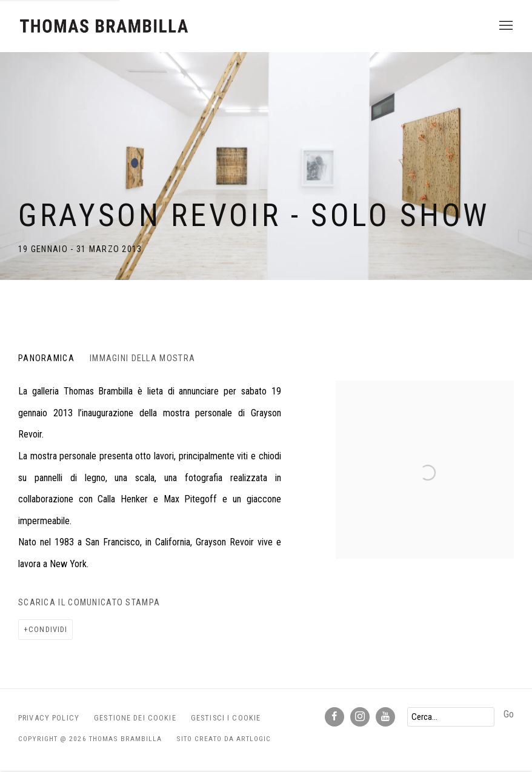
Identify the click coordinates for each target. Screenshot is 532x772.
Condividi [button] (48, 629)
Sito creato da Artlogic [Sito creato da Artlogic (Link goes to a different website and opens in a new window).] (224, 739)
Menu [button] (505, 26)
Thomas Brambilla (103, 26)
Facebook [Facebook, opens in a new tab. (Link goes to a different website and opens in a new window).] (334, 717)
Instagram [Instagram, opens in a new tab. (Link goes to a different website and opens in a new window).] (360, 717)
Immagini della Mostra (142, 358)
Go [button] (509, 714)
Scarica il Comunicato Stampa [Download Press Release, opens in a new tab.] (89, 603)
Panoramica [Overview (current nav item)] (46, 358)
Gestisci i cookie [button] (226, 718)
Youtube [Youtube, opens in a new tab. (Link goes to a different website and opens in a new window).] (385, 717)
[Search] (451, 717)
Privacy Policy (49, 718)
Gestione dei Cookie (135, 718)
